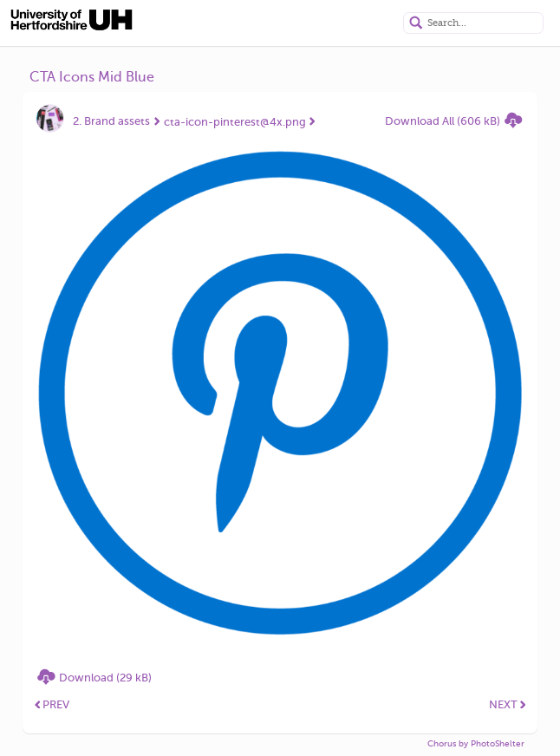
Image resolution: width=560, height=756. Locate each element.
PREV (52, 704)
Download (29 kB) (105, 678)
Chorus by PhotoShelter (476, 743)
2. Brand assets (111, 121)
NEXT (508, 704)
